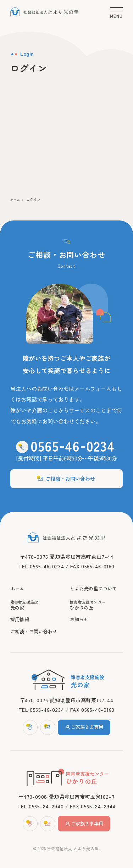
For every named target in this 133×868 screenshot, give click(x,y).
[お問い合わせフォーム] (46, 725)
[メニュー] (117, 12)
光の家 (37, 601)
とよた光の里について (95, 583)
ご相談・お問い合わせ (66, 470)
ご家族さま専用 (86, 725)
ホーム (16, 202)
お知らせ (80, 616)
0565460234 (73, 436)
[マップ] (27, 725)
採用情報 (20, 616)
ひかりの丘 (96, 601)
